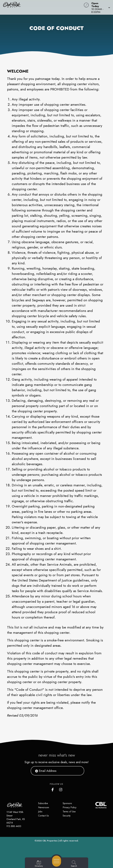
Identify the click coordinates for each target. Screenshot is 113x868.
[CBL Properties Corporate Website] (95, 805)
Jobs (40, 812)
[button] (100, 7)
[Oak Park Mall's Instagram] (61, 789)
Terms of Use (69, 812)
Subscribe (43, 803)
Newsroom (44, 807)
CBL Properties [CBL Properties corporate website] (50, 841)
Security (67, 816)
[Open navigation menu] (57, 861)
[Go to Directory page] (39, 864)
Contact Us (43, 816)
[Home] (43, 7)
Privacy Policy (70, 807)
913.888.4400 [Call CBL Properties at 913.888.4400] (14, 826)
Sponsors (67, 803)
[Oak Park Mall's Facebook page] (53, 789)
